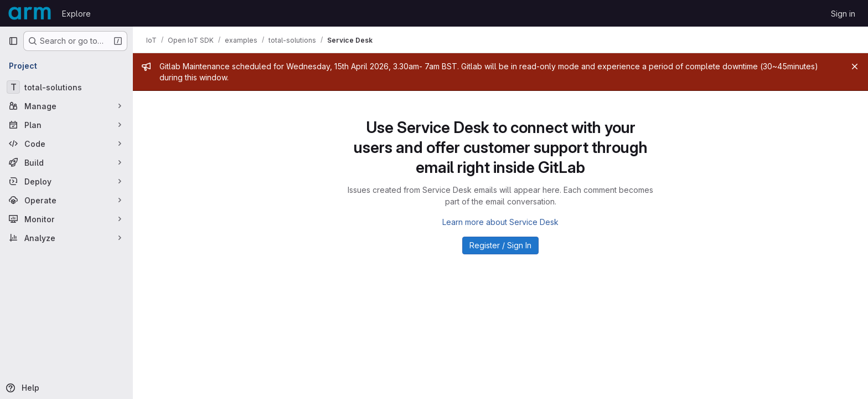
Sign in (843, 14)
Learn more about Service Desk (500, 222)
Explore (76, 14)
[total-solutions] (66, 87)
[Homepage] (30, 13)
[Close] (855, 66)
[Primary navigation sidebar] (13, 41)
